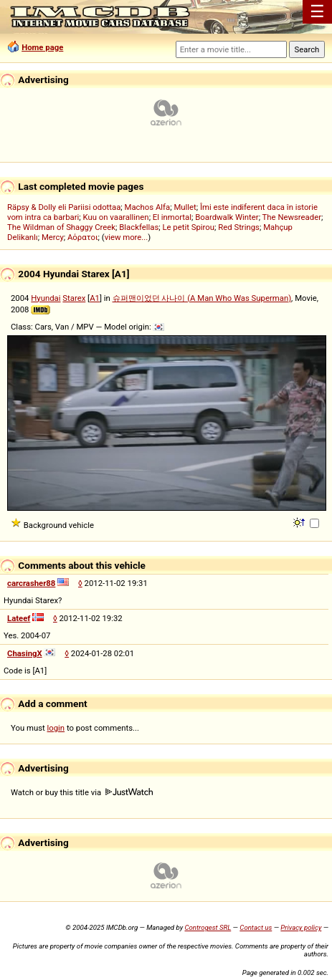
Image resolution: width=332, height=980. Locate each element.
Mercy (53, 237)
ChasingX (25, 653)
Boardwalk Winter (227, 217)
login (56, 728)
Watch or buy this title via (82, 792)
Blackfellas (139, 227)
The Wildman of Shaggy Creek (61, 227)
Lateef (19, 618)
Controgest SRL (208, 927)
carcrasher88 (31, 583)
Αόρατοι (83, 237)
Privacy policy (301, 927)
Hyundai (46, 298)
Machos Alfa (148, 207)
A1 (95, 298)
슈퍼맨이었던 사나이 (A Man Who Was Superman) (202, 298)
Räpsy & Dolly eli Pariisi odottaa (64, 207)
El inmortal (172, 217)
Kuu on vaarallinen (116, 217)
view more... (127, 237)
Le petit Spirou (188, 227)
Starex (74, 298)
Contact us (256, 927)
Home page (42, 47)
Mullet (185, 207)
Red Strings (239, 227)
